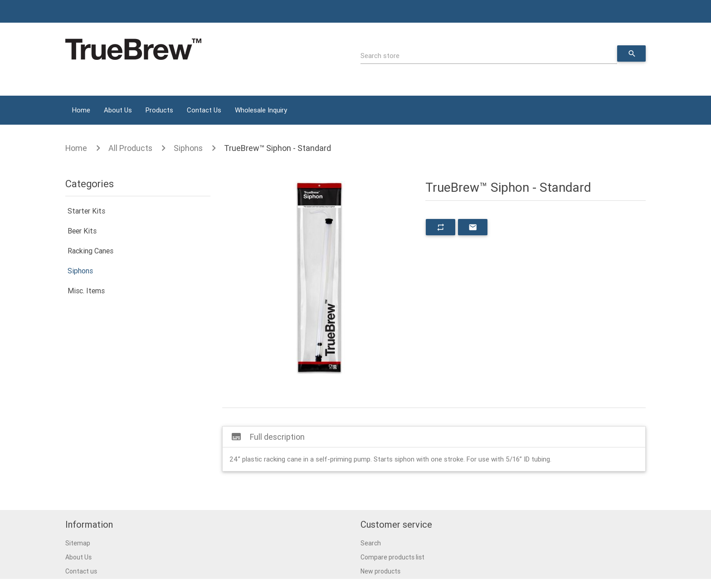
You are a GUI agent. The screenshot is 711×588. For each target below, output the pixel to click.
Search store (380, 56)
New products (380, 571)
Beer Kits (82, 231)
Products (159, 110)
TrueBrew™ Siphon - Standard (278, 148)
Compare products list (392, 557)
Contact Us (204, 110)
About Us (118, 110)
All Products (130, 148)
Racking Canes (90, 251)
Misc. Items (86, 291)
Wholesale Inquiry (261, 110)
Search (371, 543)
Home (81, 110)
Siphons (188, 148)
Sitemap (78, 543)
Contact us (81, 571)
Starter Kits (86, 211)
